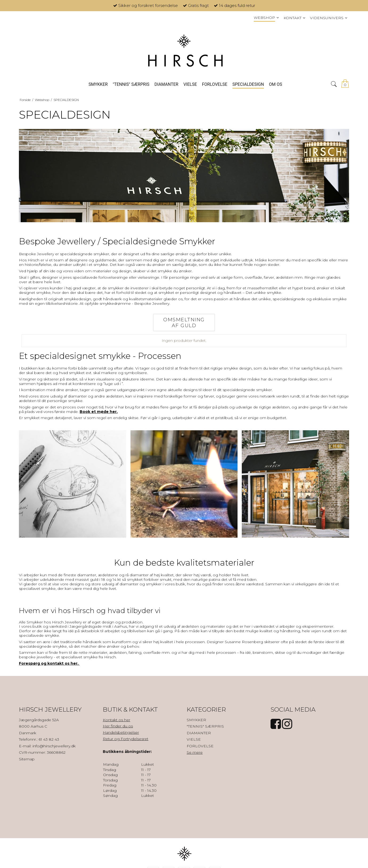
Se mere (195, 752)
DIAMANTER (199, 733)
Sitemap (27, 759)
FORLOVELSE (200, 746)
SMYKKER (196, 720)
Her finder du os (118, 726)
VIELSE (194, 739)
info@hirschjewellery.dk (54, 746)
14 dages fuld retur (237, 5)
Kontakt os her (116, 720)
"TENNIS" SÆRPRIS (205, 726)
